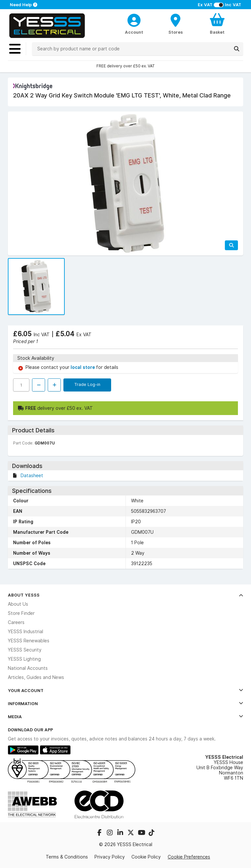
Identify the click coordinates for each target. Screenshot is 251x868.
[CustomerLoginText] (134, 19)
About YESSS (125, 595)
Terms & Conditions (67, 857)
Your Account (125, 690)
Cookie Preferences (189, 857)
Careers (16, 622)
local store (83, 367)
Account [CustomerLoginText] (134, 32)
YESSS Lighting (24, 659)
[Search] (237, 49)
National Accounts (28, 668)
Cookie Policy (146, 857)
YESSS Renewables (29, 641)
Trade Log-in (87, 384)
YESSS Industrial (25, 632)
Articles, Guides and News (36, 677)
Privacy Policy (110, 857)
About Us (18, 604)
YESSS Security (25, 650)
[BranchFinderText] (176, 24)
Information (125, 703)
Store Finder (21, 613)
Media (125, 717)
